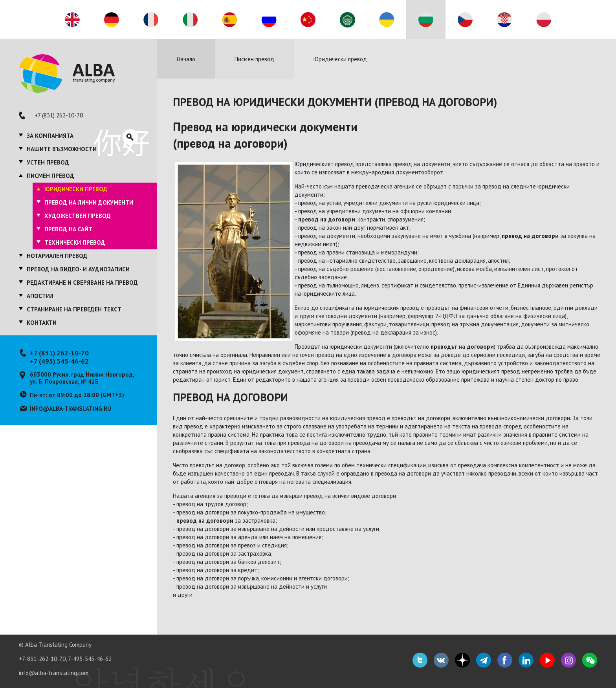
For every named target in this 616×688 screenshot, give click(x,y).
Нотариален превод (57, 256)
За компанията (50, 136)
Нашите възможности (62, 149)
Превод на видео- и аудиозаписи (78, 269)
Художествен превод (78, 216)
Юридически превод (76, 189)
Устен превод (48, 162)
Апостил (40, 296)
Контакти (42, 323)
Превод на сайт (68, 229)
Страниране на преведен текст (74, 309)
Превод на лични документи (89, 202)
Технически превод (75, 242)
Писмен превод (50, 176)
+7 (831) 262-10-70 (59, 115)
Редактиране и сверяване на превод (82, 283)
